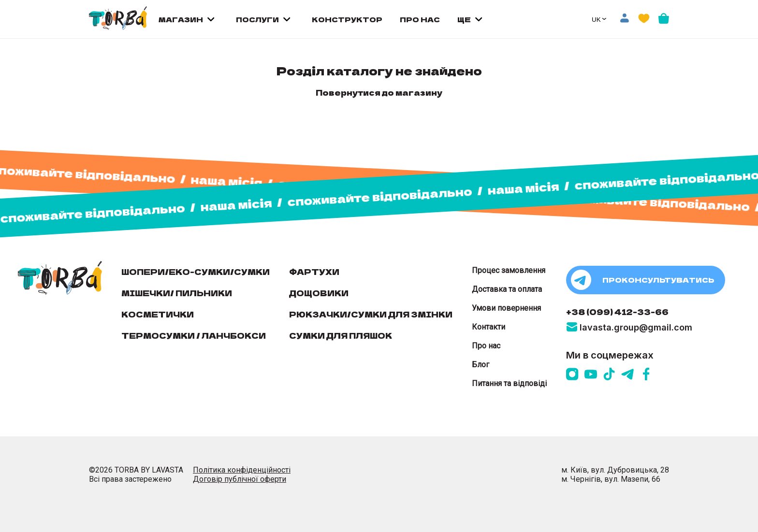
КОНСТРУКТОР (347, 19)
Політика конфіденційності (242, 470)
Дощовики (319, 293)
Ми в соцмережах (610, 355)
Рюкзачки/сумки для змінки (371, 314)
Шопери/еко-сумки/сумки (196, 272)
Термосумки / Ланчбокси (194, 335)
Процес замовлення (509, 270)
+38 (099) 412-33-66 (617, 312)
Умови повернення (506, 308)
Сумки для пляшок (341, 335)
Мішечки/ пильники (177, 293)
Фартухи (314, 272)
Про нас (486, 346)
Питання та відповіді (509, 383)
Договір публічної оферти (240, 479)
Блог (481, 365)
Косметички (158, 314)
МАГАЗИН (181, 19)
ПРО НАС (420, 19)
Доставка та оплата (507, 289)
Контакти (488, 327)
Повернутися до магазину (379, 92)
